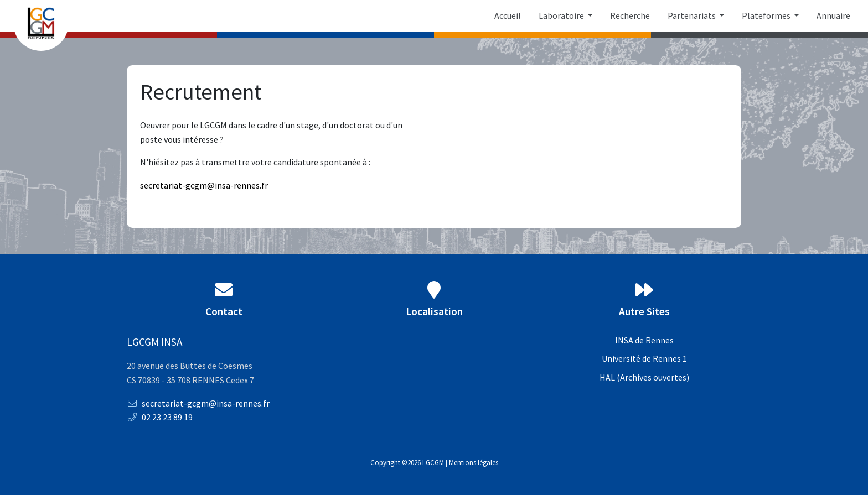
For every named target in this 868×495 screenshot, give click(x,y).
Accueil (508, 15)
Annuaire (833, 15)
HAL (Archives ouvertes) (644, 377)
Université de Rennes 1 (644, 358)
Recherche (630, 15)
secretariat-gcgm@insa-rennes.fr (198, 403)
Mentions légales (474, 462)
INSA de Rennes (644, 340)
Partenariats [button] (693, 15)
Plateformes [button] (767, 15)
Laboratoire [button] (562, 15)
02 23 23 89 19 (160, 417)
